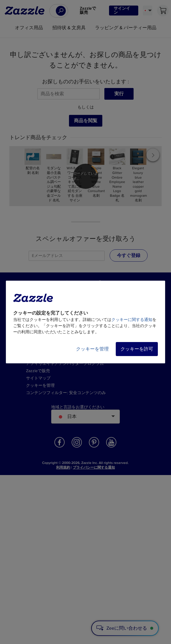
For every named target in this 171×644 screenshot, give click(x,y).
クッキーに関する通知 (132, 320)
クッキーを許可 (137, 349)
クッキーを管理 (92, 349)
